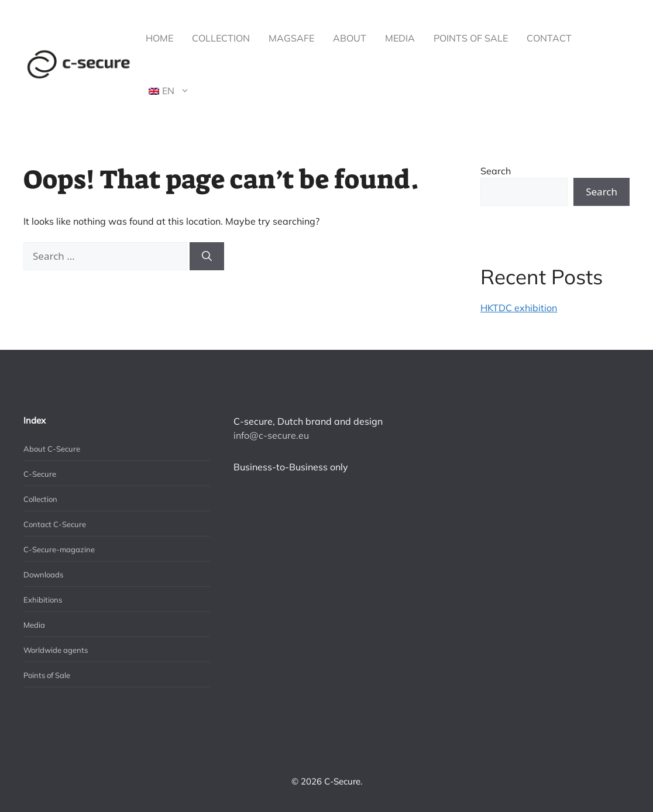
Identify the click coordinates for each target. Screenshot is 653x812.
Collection (221, 38)
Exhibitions (43, 600)
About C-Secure (52, 449)
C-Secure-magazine (59, 549)
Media (400, 38)
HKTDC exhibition (519, 308)
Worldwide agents (56, 650)
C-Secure (40, 474)
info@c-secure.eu (271, 435)
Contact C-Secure (55, 524)
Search (496, 171)
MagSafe (291, 38)
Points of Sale (471, 38)
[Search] (207, 256)
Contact (549, 38)
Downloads (43, 574)
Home (159, 38)
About (350, 38)
